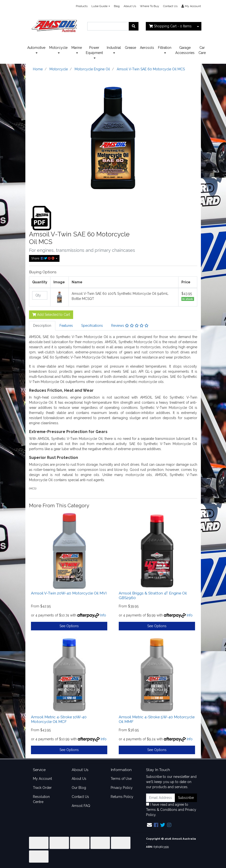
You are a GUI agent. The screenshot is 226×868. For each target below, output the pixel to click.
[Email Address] (161, 798)
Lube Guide (99, 6)
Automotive (36, 48)
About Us (130, 6)
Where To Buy (150, 6)
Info (103, 615)
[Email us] (149, 825)
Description (42, 326)
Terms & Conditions (162, 810)
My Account (42, 779)
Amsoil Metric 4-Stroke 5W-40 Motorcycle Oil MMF (157, 719)
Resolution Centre (41, 799)
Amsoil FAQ (81, 806)
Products (82, 6)
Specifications (92, 326)
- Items (170, 26)
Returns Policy (122, 797)
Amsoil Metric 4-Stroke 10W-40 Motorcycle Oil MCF (59, 719)
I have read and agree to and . (171, 810)
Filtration (165, 48)
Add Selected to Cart (51, 315)
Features (66, 326)
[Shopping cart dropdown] (198, 26)
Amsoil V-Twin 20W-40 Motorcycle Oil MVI (69, 593)
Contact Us (170, 6)
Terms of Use (121, 779)
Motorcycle (58, 48)
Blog (117, 6)
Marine (77, 48)
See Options (69, 626)
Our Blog (79, 788)
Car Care (202, 50)
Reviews (130, 326)
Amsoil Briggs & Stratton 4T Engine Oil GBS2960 (153, 595)
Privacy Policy (122, 788)
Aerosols (147, 48)
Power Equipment (94, 50)
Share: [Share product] (43, 258)
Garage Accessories (185, 50)
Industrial (114, 48)
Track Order (42, 788)
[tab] (42, 326)
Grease (130, 48)
